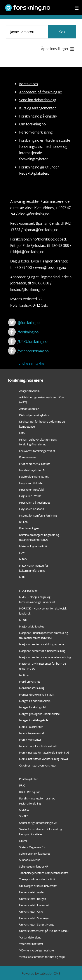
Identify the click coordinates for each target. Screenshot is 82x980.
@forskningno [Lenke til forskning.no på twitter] (29, 322)
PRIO (22, 785)
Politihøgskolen (29, 779)
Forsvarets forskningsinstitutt (37, 451)
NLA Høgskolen (29, 590)
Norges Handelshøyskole (35, 701)
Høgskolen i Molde (31, 483)
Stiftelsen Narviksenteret (35, 853)
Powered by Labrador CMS (41, 973)
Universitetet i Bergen (33, 899)
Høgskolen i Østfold (31, 489)
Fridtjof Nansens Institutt (34, 464)
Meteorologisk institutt (33, 546)
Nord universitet (30, 681)
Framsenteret (28, 457)
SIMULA (24, 810)
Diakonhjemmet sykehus (34, 415)
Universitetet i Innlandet (34, 905)
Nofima (24, 675)
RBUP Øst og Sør (30, 792)
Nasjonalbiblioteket (31, 626)
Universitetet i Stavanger (34, 918)
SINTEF (24, 816)
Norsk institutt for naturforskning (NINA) (44, 752)
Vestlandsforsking (30, 937)
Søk (62, 32)
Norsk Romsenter (30, 739)
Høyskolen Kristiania (32, 509)
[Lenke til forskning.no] (36, 6)
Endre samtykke (31, 363)
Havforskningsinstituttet (34, 476)
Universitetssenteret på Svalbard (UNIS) (44, 931)
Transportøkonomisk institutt (37, 879)
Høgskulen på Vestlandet (35, 502)
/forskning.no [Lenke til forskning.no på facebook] (28, 332)
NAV (22, 552)
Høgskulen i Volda (30, 496)
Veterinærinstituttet (31, 944)
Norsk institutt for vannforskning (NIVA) (44, 759)
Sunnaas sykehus (30, 860)
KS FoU (24, 522)
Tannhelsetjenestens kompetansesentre (44, 873)
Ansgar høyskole (29, 391)
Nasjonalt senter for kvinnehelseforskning (45, 657)
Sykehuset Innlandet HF (34, 866)
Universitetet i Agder (32, 892)
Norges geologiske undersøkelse (39, 714)
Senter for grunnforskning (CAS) (39, 823)
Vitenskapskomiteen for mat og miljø (42, 957)
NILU (22, 577)
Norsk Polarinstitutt (31, 727)
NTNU (23, 620)
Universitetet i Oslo (31, 911)
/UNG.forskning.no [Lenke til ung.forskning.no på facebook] (32, 341)
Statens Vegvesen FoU (33, 847)
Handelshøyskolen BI (32, 470)
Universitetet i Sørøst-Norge (37, 924)
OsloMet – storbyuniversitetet (38, 765)
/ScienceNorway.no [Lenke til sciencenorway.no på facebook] (33, 351)
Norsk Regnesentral (31, 733)
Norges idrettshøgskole (34, 720)
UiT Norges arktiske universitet (38, 886)
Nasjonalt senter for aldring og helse (42, 644)
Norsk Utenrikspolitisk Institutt (38, 746)
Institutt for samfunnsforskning (38, 515)
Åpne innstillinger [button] (55, 49)
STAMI (23, 840)
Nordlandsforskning (32, 688)
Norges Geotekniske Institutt (37, 694)
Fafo (22, 433)
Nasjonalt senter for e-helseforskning (42, 651)
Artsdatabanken (29, 409)
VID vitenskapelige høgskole (37, 950)
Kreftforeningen (29, 528)
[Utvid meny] (77, 8)
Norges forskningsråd (33, 707)
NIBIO (23, 559)
